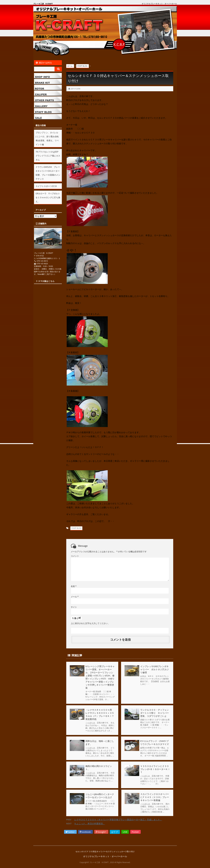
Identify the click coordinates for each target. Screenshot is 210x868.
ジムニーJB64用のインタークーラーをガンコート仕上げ (100, 796)
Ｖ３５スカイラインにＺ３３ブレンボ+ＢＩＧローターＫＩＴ (155, 769)
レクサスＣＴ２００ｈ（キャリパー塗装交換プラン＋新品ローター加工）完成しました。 (118, 820)
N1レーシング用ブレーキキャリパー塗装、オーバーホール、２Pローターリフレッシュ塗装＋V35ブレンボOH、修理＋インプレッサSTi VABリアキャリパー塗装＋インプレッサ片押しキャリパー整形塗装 (100, 677)
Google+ (101, 832)
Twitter (70, 832)
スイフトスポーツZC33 (46, 186)
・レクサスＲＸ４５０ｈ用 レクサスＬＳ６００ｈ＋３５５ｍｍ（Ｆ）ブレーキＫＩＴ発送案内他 (101, 714)
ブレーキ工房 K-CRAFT (43, 4)
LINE (125, 832)
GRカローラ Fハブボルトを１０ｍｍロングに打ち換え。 (48, 197)
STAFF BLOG (76, 528)
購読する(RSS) (44, 63)
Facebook (85, 832)
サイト (74, 607)
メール (75, 597)
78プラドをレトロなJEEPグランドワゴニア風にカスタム (48, 156)
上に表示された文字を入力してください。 (90, 623)
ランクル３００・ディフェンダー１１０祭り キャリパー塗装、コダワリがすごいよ (155, 713)
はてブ (115, 832)
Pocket (135, 832)
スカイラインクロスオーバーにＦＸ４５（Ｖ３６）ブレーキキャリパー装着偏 (155, 797)
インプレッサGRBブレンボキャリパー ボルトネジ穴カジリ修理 (155, 669)
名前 (74, 586)
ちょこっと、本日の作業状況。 (90, 824)
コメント (75, 556)
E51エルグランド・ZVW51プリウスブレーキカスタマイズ (155, 743)
